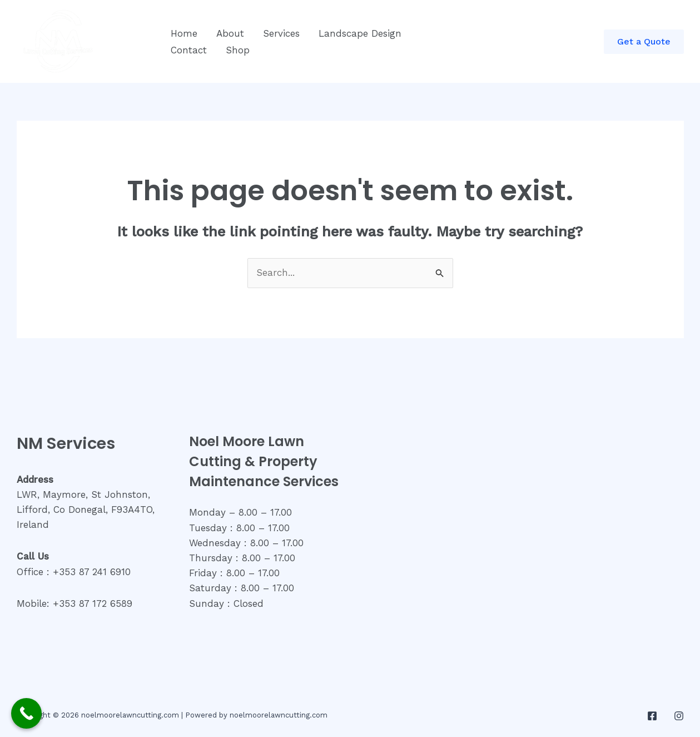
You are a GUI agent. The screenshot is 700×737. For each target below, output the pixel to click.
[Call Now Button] (26, 713)
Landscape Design (360, 33)
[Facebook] (652, 716)
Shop (238, 50)
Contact (189, 50)
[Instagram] (679, 716)
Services (281, 33)
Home (184, 33)
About (230, 33)
